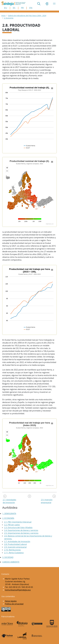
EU (6, 8)
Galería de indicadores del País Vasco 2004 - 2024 (27, 16)
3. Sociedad (8, 557)
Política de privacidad (14, 604)
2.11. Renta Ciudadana (14, 553)
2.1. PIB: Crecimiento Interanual (18, 522)
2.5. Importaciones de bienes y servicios (21, 533)
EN (31, 8)
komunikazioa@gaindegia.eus (18, 590)
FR (22, 8)
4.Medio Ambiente (11, 562)
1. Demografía (9, 514)
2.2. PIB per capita (12, 525)
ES (14, 8)
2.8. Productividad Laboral (15, 544)
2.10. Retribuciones (12, 550)
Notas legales (11, 601)
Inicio (3, 16)
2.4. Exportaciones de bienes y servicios (21, 530)
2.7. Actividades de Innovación (17, 541)
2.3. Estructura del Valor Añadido (18, 528)
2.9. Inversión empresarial (15, 547)
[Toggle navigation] (54, 4)
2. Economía (9, 18)
